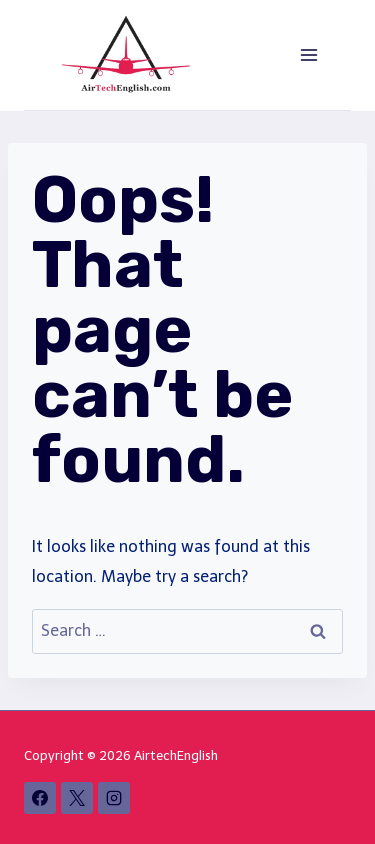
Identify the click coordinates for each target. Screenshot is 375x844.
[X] (77, 798)
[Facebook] (40, 798)
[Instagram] (114, 798)
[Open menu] (308, 54)
